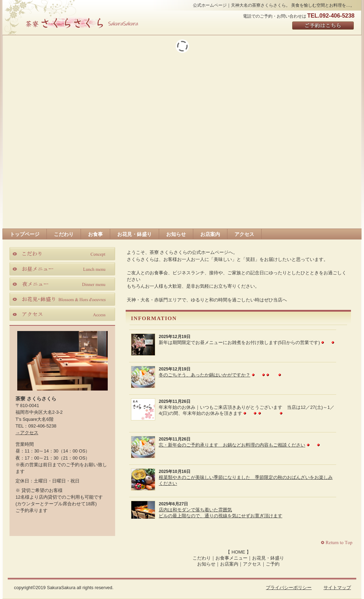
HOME (238, 552)
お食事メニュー (231, 558)
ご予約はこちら (323, 26)
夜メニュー (62, 284)
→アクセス (27, 433)
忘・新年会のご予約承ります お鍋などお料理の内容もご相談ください (232, 445)
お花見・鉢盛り (268, 558)
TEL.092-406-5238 (331, 16)
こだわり (202, 558)
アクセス (252, 564)
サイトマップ (337, 588)
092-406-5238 (42, 426)
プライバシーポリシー (289, 588)
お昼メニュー (62, 269)
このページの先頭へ (337, 543)
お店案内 (229, 564)
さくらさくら (82, 23)
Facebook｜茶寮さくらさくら (48, 522)
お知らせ (206, 564)
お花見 (62, 299)
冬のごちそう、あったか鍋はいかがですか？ (205, 375)
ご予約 (273, 564)
